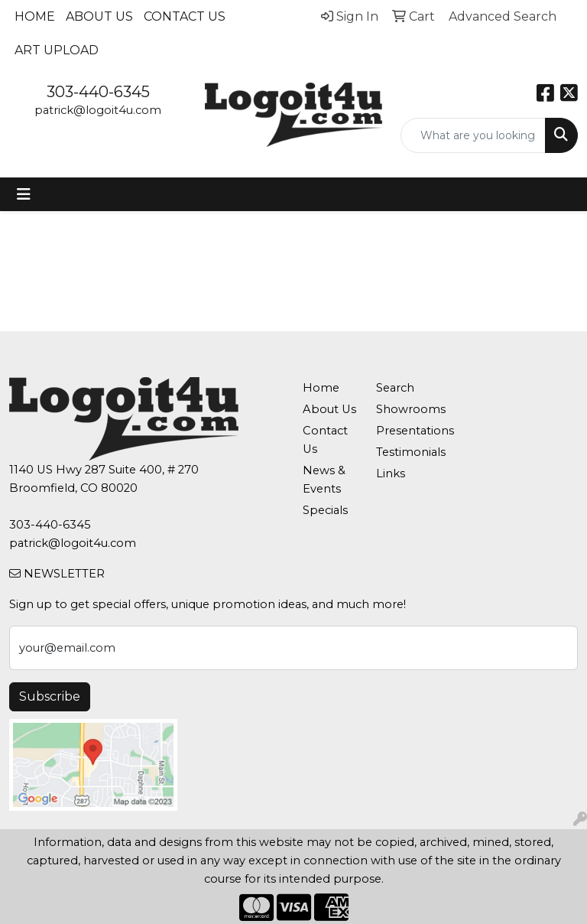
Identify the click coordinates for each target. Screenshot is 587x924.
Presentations (404, 431)
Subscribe (50, 696)
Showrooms (404, 409)
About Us (99, 16)
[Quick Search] (473, 135)
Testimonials (404, 452)
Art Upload (57, 50)
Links (391, 473)
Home (35, 16)
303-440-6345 (98, 92)
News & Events (324, 480)
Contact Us (185, 16)
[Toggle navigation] (24, 194)
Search (395, 388)
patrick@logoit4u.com (98, 110)
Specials (325, 510)
